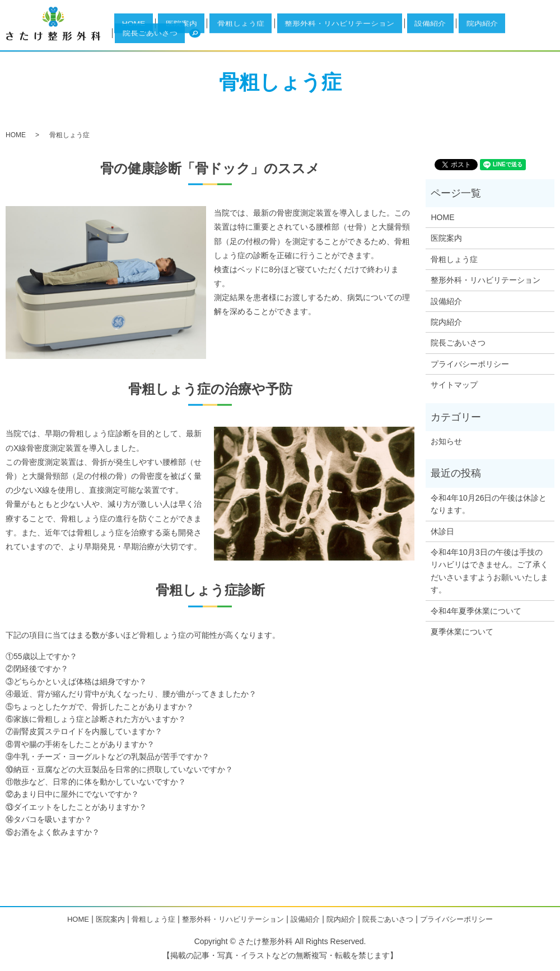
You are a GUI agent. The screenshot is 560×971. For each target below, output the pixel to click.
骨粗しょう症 (295, 38)
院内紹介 (465, 38)
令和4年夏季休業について (476, 611)
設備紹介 (433, 38)
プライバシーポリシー (470, 364)
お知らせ (446, 441)
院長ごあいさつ (507, 38)
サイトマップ (454, 385)
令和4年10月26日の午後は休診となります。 (489, 504)
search (541, 38)
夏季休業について (462, 632)
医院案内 (256, 38)
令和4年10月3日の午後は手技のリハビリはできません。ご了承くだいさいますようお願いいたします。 (489, 571)
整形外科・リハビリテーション (367, 38)
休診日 (442, 531)
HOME (227, 38)
